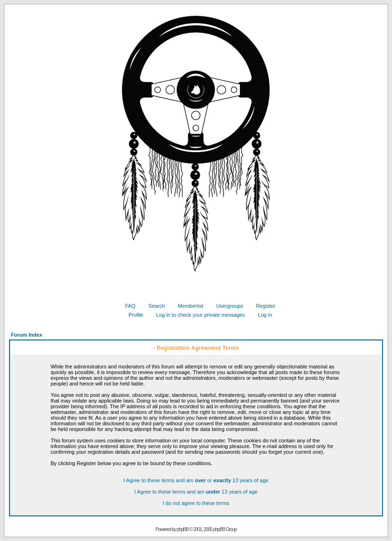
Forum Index (27, 335)
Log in (261, 315)
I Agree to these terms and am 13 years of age (196, 492)
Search (153, 306)
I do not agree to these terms (196, 503)
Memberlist (187, 306)
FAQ (127, 306)
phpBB (183, 529)
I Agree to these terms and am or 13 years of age (196, 480)
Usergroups (226, 306)
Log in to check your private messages (197, 315)
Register (262, 306)
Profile (132, 315)
